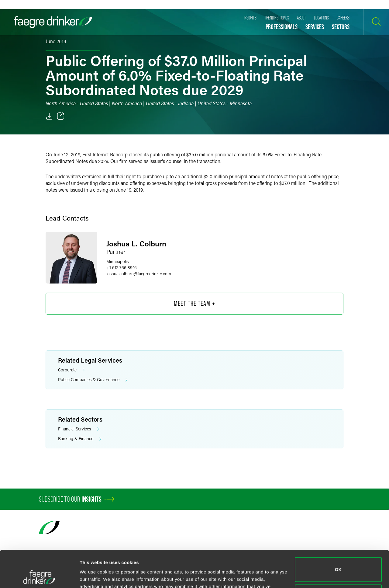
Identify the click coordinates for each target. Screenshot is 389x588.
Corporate (71, 370)
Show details (94, 576)
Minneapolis (117, 261)
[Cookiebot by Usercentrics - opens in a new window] (39, 576)
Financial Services (79, 429)
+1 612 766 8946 (122, 268)
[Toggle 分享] (61, 116)
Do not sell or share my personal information (338, 562)
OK (338, 535)
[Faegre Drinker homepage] (53, 22)
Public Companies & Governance (93, 380)
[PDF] (49, 116)
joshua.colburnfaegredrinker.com (139, 274)
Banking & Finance (80, 439)
